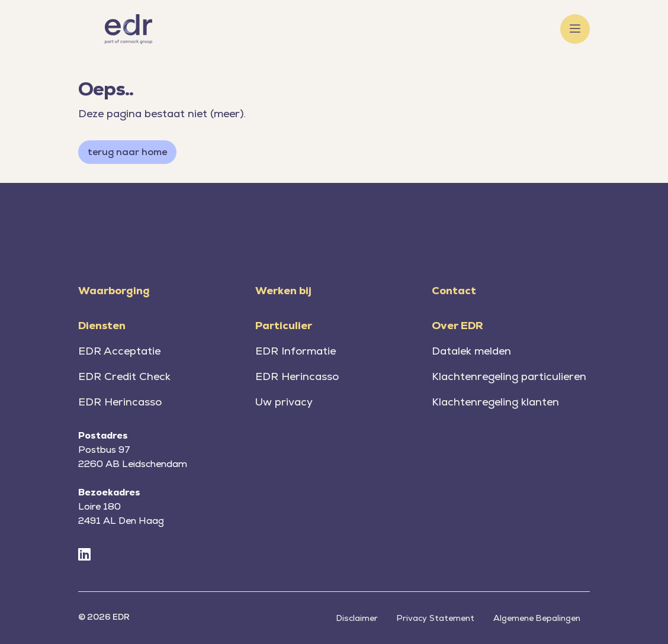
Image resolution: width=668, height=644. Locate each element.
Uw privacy (284, 402)
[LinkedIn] (84, 555)
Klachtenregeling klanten (495, 402)
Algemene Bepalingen (537, 618)
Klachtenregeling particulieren (509, 376)
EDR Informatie (296, 351)
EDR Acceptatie (119, 351)
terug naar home (127, 152)
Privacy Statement (436, 618)
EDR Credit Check (124, 376)
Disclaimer (357, 618)
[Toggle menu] (575, 29)
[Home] (129, 29)
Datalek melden (471, 351)
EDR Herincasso (120, 402)
